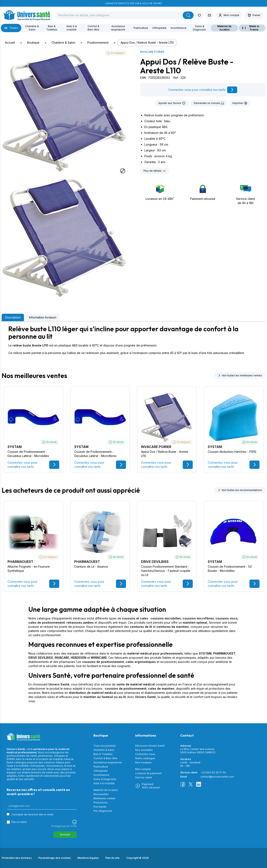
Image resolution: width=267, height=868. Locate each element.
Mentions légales (88, 858)
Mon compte (143, 769)
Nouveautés (101, 794)
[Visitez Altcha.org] (74, 822)
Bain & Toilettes (52, 28)
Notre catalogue (145, 758)
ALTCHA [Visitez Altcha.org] (72, 826)
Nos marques (143, 762)
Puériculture (141, 28)
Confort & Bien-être (93, 28)
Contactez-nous (145, 754)
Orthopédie (159, 28)
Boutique (33, 43)
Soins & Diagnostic (200, 28)
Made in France (251, 28)
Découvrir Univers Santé (150, 746)
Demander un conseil (209, 103)
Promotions (101, 803)
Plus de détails (155, 171)
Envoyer (65, 834)
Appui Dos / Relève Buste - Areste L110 (147, 43)
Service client (144, 777)
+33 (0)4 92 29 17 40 (213, 772)
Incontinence (179, 28)
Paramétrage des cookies (55, 858)
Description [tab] (13, 317)
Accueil (10, 43)
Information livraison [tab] (43, 317)
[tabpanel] (133, 340)
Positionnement (98, 43)
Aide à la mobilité (72, 28)
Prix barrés (100, 807)
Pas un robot (19, 822)
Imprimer (240, 103)
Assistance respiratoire (118, 28)
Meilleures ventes (105, 798)
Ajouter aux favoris (172, 103)
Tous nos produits (105, 746)
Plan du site (112, 858)
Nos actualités (144, 750)
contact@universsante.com (217, 777)
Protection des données (17, 858)
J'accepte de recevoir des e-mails (32, 814)
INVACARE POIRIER (152, 52)
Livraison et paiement (148, 773)
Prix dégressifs (103, 811)
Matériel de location (224, 28)
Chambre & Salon (32, 28)
